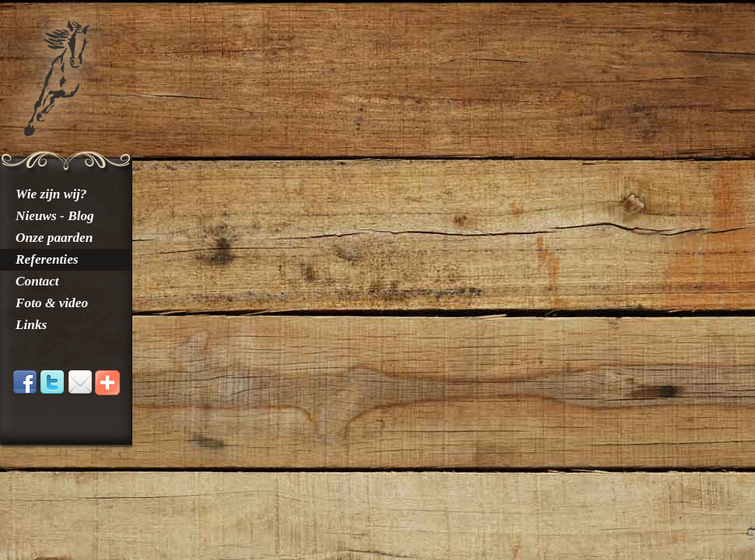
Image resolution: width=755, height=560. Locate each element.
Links (31, 325)
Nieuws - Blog (55, 216)
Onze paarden (54, 238)
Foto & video (52, 303)
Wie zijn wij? (51, 194)
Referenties (47, 259)
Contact (37, 281)
